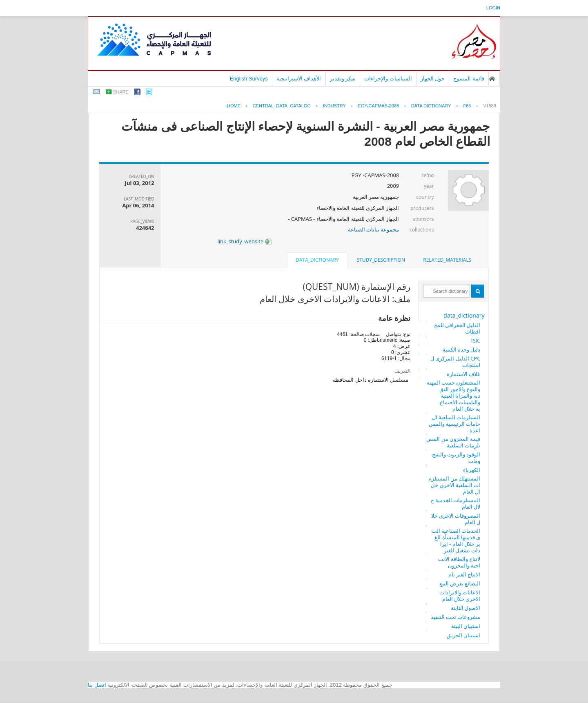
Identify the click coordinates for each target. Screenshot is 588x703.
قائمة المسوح (469, 79)
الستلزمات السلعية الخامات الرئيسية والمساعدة (455, 424)
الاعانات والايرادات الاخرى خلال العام (460, 596)
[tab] (447, 260)
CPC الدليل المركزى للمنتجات (455, 362)
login (493, 8)
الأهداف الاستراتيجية (299, 79)
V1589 (490, 106)
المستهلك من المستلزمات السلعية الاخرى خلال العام (454, 485)
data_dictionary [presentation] (317, 260)
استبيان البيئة (466, 626)
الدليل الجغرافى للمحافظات (457, 328)
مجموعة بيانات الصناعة (374, 229)
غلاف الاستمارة (463, 374)
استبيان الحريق (463, 635)
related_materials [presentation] (447, 260)
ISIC (476, 340)
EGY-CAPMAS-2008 (379, 106)
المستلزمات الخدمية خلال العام (456, 503)
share (121, 92)
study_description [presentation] (381, 260)
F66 (467, 106)
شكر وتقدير (343, 79)
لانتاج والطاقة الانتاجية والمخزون (459, 562)
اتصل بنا (97, 685)
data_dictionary (464, 315)
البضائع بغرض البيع (460, 583)
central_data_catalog (282, 106)
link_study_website (244, 241)
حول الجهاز (433, 79)
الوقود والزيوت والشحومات (456, 458)
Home (234, 106)
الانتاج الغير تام (464, 574)
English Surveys (249, 79)
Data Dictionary (431, 106)
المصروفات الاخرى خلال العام (456, 519)
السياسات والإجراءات (388, 79)
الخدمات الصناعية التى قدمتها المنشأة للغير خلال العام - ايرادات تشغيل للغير (456, 541)
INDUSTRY (334, 106)
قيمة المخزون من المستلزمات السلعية (453, 442)
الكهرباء (472, 470)
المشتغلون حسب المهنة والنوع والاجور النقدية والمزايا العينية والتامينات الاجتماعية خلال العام (454, 396)
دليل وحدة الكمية (462, 349)
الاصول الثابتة (465, 608)
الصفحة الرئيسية (492, 79)
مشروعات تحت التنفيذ (456, 617)
